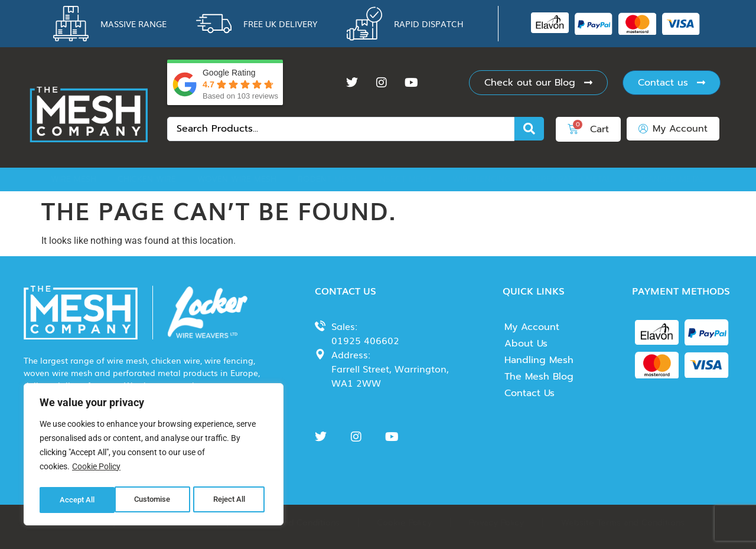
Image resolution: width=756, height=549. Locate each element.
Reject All (155, 500)
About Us (526, 344)
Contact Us (529, 393)
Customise (77, 500)
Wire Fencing (481, 179)
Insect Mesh (405, 179)
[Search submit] (529, 129)
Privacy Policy (496, 523)
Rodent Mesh (327, 179)
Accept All (232, 500)
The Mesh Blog (539, 377)
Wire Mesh (74, 179)
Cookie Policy (96, 470)
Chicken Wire (147, 179)
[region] (154, 456)
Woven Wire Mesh (237, 179)
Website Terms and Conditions (623, 523)
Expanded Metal (669, 179)
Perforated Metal (572, 179)
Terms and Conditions (296, 523)
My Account (532, 327)
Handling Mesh (539, 360)
